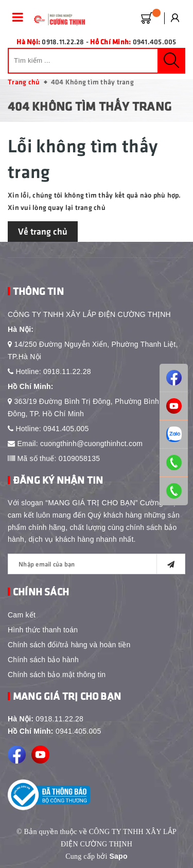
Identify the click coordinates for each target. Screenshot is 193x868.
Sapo (118, 856)
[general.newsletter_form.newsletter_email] (97, 564)
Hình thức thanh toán (43, 630)
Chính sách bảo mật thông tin (57, 675)
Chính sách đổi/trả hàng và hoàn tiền (69, 645)
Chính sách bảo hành (43, 660)
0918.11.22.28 (67, 371)
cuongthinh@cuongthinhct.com (91, 444)
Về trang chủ (43, 231)
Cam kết (22, 615)
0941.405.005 (66, 429)
